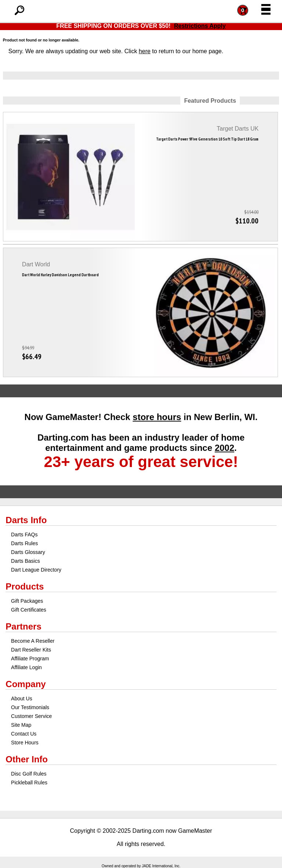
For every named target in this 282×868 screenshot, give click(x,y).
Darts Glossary (28, 552)
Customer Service (31, 716)
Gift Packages (27, 601)
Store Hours (25, 743)
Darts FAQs (24, 535)
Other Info (27, 759)
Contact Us (24, 734)
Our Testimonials (30, 707)
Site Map (21, 725)
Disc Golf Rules (29, 774)
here (145, 51)
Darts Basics (26, 561)
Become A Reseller (33, 641)
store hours (157, 417)
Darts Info (26, 520)
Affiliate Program (30, 659)
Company (26, 684)
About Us (22, 699)
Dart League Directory (36, 570)
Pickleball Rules (29, 783)
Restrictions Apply (200, 26)
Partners (23, 626)
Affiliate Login (26, 667)
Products (25, 586)
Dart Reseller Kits (31, 650)
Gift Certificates (29, 610)
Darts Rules (24, 543)
